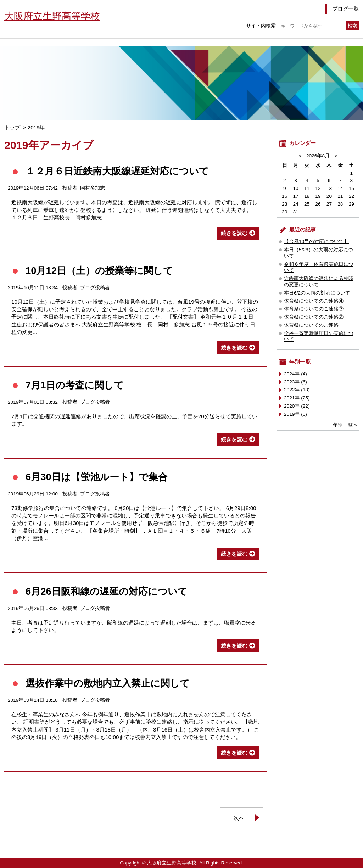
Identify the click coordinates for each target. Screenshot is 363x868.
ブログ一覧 (345, 9)
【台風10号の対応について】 (316, 242)
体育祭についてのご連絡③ (314, 309)
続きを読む (234, 233)
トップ (12, 127)
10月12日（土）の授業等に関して (99, 271)
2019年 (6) (295, 414)
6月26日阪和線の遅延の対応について (107, 591)
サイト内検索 (294, 26)
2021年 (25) (297, 398)
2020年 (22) (297, 406)
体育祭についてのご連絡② (314, 317)
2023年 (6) (295, 382)
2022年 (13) (297, 390)
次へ (239, 818)
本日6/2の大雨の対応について (317, 293)
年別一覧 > (345, 425)
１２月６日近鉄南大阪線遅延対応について (117, 171)
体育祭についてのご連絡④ (314, 301)
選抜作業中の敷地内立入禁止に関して (108, 683)
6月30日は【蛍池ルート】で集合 (97, 477)
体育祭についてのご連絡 (311, 325)
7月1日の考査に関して (75, 385)
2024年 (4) (295, 374)
